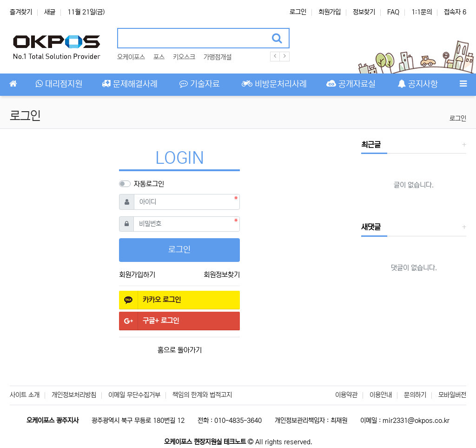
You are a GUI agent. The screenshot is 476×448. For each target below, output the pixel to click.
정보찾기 (364, 12)
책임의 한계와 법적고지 (202, 395)
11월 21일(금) (86, 12)
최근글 (371, 145)
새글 (50, 12)
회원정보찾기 (222, 275)
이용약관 (346, 395)
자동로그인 (149, 184)
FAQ (393, 12)
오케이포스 (131, 57)
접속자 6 (455, 12)
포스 (159, 57)
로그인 (298, 12)
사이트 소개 (25, 395)
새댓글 (371, 227)
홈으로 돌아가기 (180, 350)
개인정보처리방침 (74, 395)
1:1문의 (422, 12)
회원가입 (330, 12)
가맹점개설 (218, 57)
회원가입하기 (137, 275)
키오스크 (184, 57)
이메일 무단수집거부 (134, 395)
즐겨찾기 (21, 12)
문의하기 (415, 395)
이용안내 (381, 395)
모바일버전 (452, 395)
